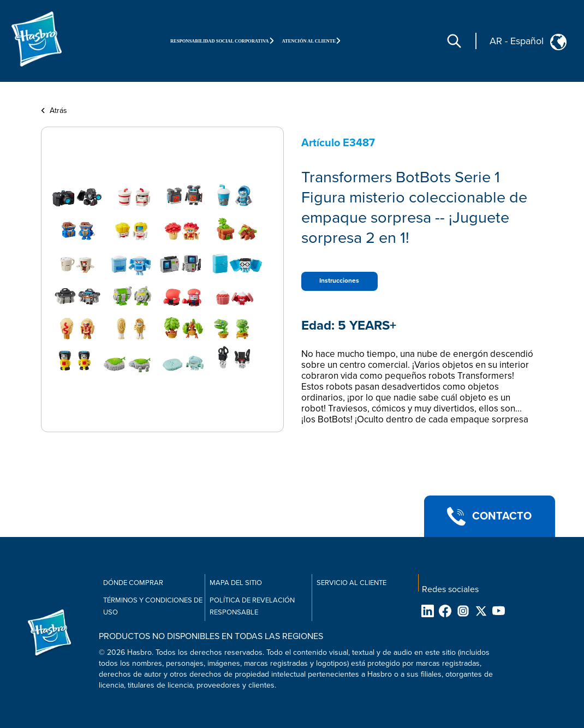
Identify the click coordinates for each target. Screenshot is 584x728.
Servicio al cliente (351, 583)
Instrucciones (339, 281)
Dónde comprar (133, 583)
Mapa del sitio (236, 583)
